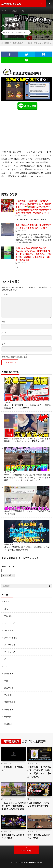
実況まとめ (9, 673)
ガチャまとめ (10, 623)
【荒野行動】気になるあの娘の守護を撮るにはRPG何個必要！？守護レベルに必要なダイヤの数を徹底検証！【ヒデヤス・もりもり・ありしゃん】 (27, 477)
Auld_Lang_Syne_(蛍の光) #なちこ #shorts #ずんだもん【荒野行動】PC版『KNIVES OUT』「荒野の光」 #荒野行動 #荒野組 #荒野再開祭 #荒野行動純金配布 (33, 254)
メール (4, 333)
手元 (6, 681)
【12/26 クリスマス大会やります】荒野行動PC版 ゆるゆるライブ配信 (14, 806)
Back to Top (26, 850)
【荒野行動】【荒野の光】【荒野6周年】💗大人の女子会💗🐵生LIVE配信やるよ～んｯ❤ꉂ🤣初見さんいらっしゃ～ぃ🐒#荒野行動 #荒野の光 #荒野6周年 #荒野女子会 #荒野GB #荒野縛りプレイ (33, 207)
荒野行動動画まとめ (34, 862)
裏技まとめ (9, 544)
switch (7, 602)
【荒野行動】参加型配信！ (12, 769)
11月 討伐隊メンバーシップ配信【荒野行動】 (39, 804)
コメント (5, 294)
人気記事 (14, 11)
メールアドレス (8, 566)
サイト (4, 344)
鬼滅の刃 (8, 724)
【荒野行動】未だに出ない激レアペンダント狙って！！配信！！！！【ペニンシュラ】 (39, 772)
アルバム (8, 402)
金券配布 (8, 717)
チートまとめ (10, 652)
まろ (6, 609)
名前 (3, 322)
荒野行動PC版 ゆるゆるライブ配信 (13, 837)
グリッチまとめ (11, 638)
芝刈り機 (8, 695)
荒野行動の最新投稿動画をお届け (26, 356)
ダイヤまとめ (10, 472)
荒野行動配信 (22, 32)
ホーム (4, 11)
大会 (6, 666)
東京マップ (9, 688)
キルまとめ (9, 630)
